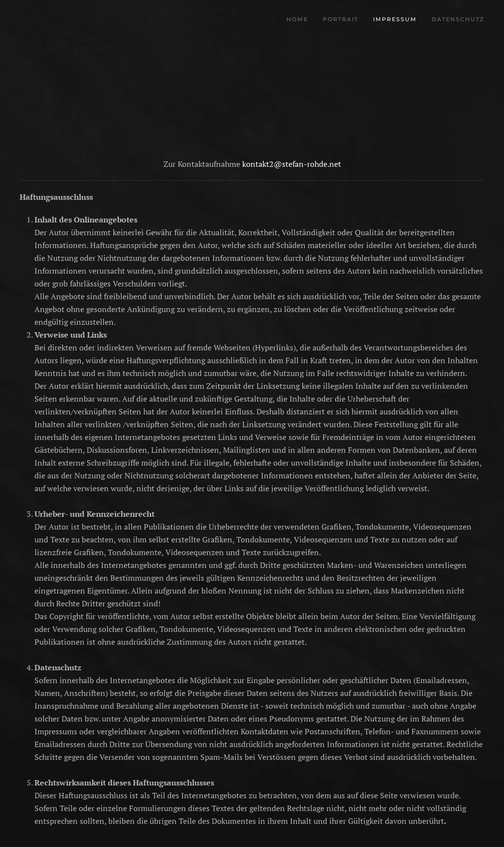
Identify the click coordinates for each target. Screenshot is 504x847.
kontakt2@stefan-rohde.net (292, 164)
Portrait (341, 19)
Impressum (395, 19)
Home (297, 19)
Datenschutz (458, 19)
